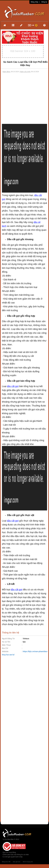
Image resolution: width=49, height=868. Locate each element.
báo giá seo (17, 862)
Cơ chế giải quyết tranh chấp (13, 857)
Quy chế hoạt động (9, 852)
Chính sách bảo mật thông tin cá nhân (16, 855)
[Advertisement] (24, 98)
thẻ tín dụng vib (28, 862)
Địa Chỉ (5, 648)
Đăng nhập (34, 2)
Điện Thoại (6, 645)
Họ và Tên (6, 642)
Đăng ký (44, 2)
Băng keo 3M (6, 862)
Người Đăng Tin (8, 639)
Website (5, 651)
